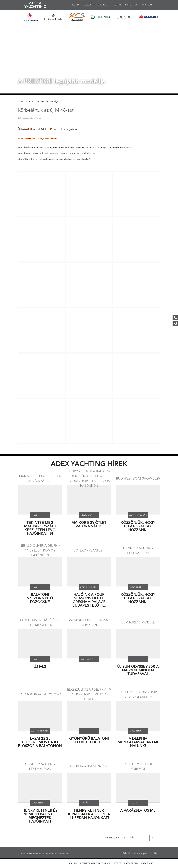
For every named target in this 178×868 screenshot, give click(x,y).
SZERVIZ (117, 5)
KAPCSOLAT (147, 5)
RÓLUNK (75, 5)
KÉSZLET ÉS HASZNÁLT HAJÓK (96, 5)
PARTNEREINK (131, 5)
